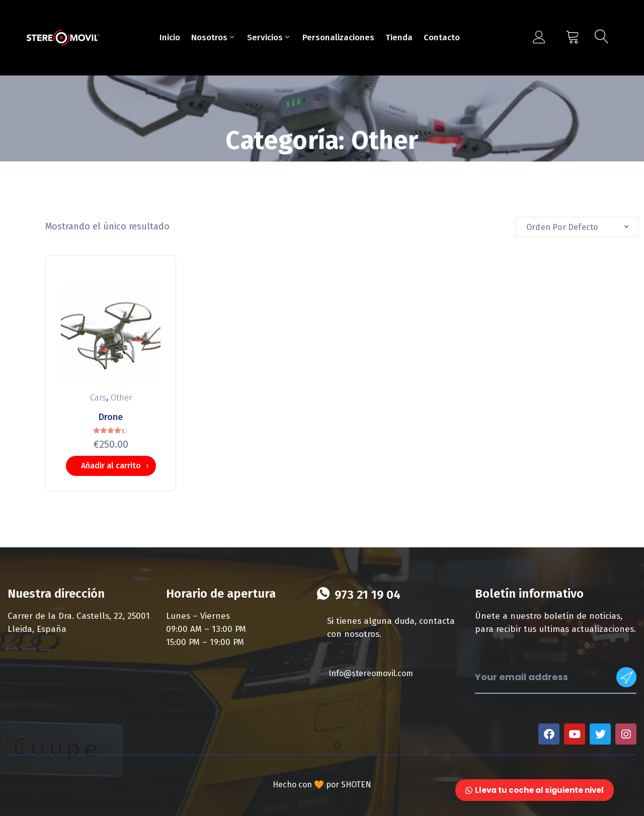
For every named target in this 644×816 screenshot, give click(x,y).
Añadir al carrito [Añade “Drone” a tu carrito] (111, 466)
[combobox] (577, 227)
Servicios (269, 37)
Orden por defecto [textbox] (562, 227)
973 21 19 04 (368, 595)
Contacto (442, 37)
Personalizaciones (338, 37)
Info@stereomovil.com (371, 673)
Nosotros (214, 37)
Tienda (399, 37)
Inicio (170, 37)
